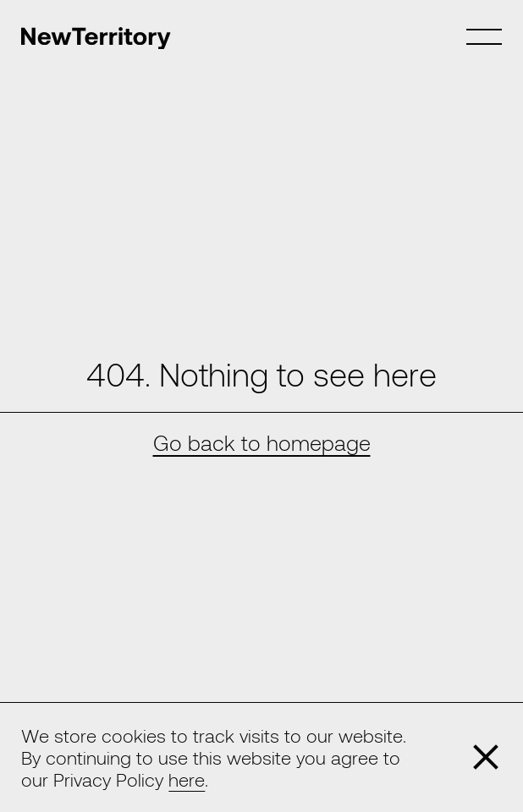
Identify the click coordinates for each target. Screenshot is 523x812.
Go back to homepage (262, 442)
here (187, 779)
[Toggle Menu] (484, 37)
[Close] (486, 757)
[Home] (96, 38)
